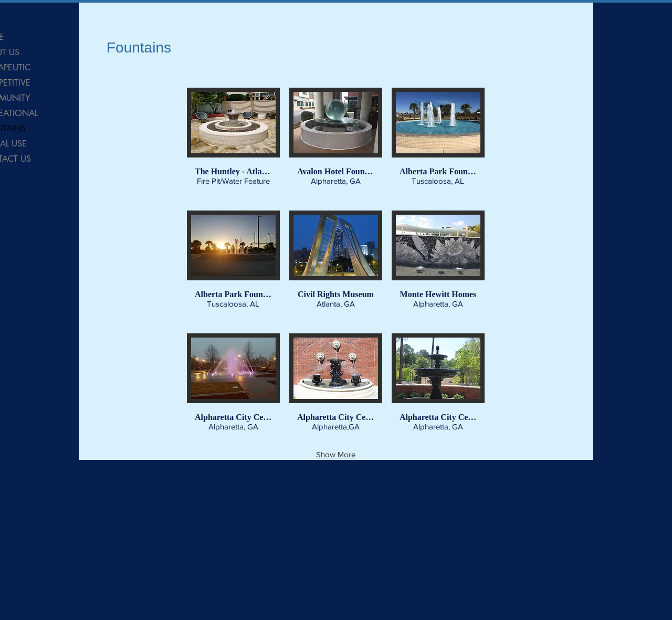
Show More (336, 454)
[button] (233, 144)
